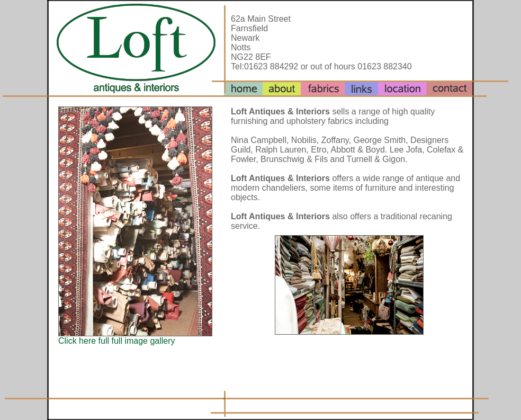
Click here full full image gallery (117, 341)
